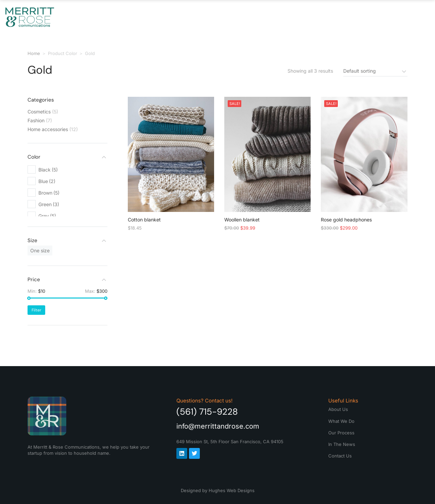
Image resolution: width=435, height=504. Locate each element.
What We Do (202, 17)
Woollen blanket (242, 220)
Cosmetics (39, 112)
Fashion (36, 120)
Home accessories (48, 129)
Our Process (263, 17)
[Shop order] (375, 71)
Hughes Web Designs (232, 490)
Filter (36, 310)
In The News (324, 17)
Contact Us (383, 17)
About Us (147, 17)
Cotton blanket (144, 220)
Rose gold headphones (346, 220)
